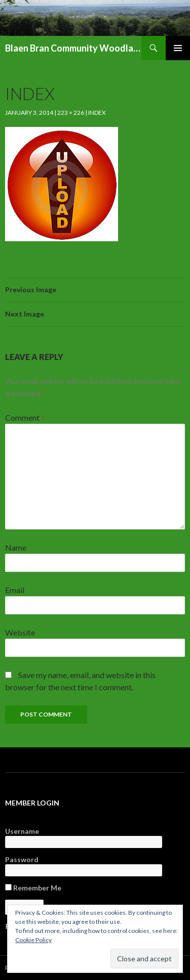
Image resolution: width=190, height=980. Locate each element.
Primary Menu (178, 48)
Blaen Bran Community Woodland (73, 48)
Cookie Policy (33, 940)
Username (22, 831)
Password (22, 859)
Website (20, 632)
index (97, 113)
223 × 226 (71, 113)
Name (16, 547)
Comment (25, 417)
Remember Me (33, 888)
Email (15, 590)
